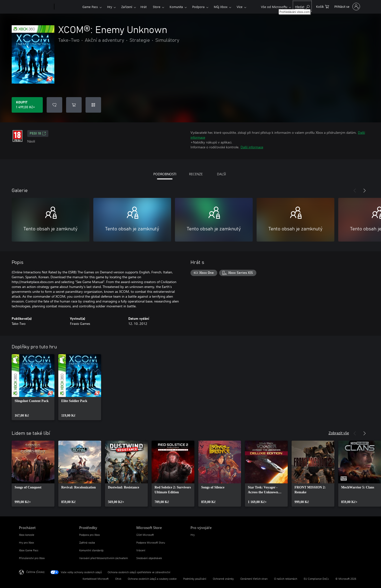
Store (157, 7)
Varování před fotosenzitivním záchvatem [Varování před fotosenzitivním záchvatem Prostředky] (104, 558)
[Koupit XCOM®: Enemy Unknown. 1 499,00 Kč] (27, 105)
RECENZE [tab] (196, 174)
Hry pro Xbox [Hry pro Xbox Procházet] (26, 542)
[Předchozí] (355, 191)
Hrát (143, 7)
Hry (110, 7)
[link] (33, 387)
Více (240, 7)
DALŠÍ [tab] (221, 174)
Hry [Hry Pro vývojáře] (193, 535)
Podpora (198, 7)
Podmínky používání (195, 579)
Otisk (118, 579)
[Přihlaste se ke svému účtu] (347, 7)
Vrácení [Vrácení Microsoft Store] (141, 550)
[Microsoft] (36, 7)
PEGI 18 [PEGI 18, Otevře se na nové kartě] (38, 134)
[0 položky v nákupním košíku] (323, 6)
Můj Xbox (221, 7)
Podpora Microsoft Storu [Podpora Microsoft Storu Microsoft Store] (151, 542)
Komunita (176, 7)
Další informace (252, 147)
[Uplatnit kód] (93, 105)
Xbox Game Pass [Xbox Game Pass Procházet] (29, 550)
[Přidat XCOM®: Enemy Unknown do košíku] (74, 105)
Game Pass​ (90, 7)
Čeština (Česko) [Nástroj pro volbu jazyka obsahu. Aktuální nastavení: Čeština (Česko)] (35, 572)
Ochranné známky (223, 579)
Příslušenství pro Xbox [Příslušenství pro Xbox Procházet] (32, 558)
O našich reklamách (286, 579)
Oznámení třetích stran (254, 579)
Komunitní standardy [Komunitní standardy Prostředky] (91, 550)
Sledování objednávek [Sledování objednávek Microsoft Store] (149, 558)
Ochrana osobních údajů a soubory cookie (152, 579)
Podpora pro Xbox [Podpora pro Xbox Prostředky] (90, 535)
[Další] (364, 191)
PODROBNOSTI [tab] (165, 174)
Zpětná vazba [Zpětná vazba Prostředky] (87, 542)
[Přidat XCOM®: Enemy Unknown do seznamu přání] (54, 105)
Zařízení (127, 7)
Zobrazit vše (339, 433)
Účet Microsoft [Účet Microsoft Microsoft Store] (145, 535)
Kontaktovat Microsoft (96, 579)
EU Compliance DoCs (316, 579)
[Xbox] (68, 7)
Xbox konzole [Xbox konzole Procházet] (27, 535)
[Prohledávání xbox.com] (302, 6)
